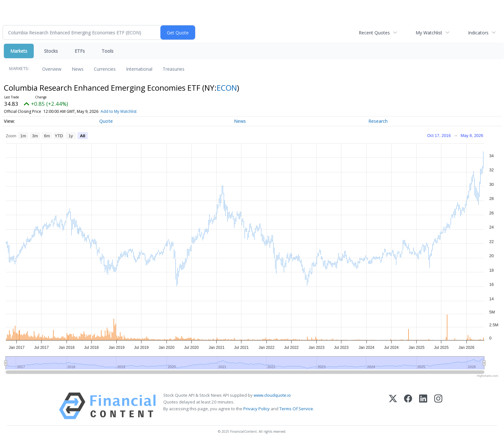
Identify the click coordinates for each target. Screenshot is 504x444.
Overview (52, 69)
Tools (108, 51)
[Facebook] (408, 406)
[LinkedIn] (423, 406)
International (139, 69)
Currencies (105, 69)
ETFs (80, 51)
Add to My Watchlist (119, 111)
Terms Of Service (296, 409)
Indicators (478, 33)
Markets (19, 51)
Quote (106, 121)
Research (378, 121)
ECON (227, 88)
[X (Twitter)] (393, 406)
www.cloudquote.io (272, 395)
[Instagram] (438, 406)
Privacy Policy (256, 409)
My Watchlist (429, 33)
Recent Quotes (374, 33)
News (78, 69)
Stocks (51, 51)
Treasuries (174, 69)
